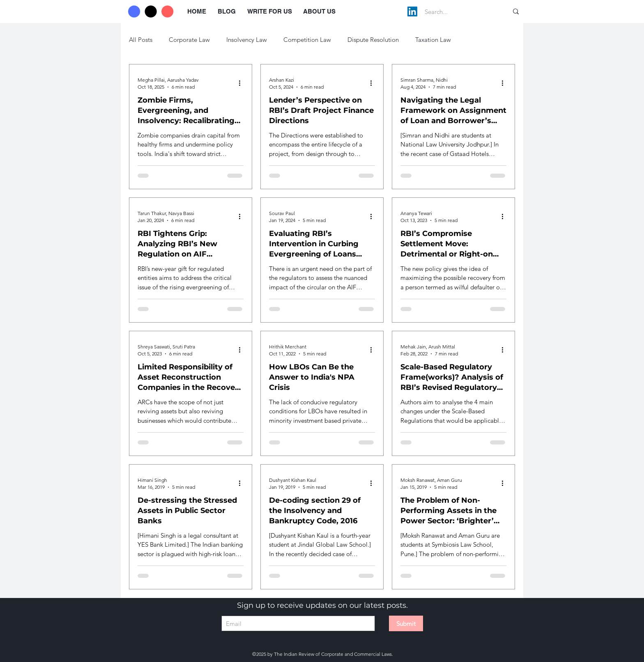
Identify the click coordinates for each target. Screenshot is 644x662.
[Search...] (458, 11)
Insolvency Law (247, 40)
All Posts (141, 40)
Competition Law (307, 40)
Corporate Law (189, 40)
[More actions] (242, 83)
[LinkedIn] (412, 11)
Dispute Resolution (373, 40)
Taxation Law (433, 40)
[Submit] (406, 623)
